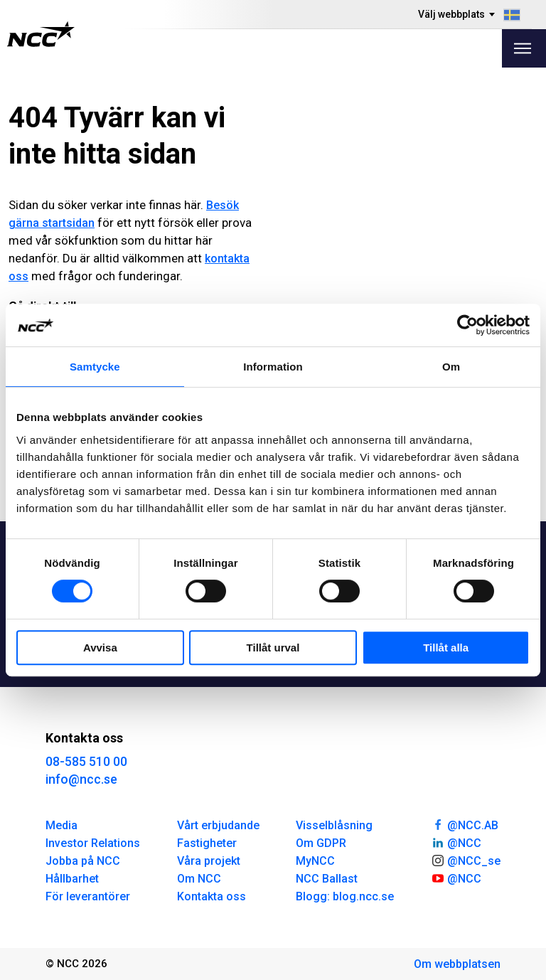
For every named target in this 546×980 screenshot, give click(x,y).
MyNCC (315, 861)
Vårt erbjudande (218, 825)
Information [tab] (273, 367)
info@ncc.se (81, 779)
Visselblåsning (334, 825)
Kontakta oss (212, 896)
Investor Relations (93, 843)
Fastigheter (207, 843)
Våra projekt (209, 861)
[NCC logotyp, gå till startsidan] (41, 34)
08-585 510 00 (86, 761)
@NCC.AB (465, 824)
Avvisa (100, 648)
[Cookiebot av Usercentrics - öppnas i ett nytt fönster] (467, 325)
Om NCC (199, 879)
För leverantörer (88, 896)
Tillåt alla (446, 648)
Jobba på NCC (83, 861)
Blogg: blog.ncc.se (345, 896)
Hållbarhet (72, 879)
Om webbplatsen (457, 964)
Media (61, 825)
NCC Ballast (327, 879)
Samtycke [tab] (95, 367)
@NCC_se (466, 860)
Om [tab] (451, 367)
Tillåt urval (273, 648)
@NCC (456, 842)
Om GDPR (321, 843)
